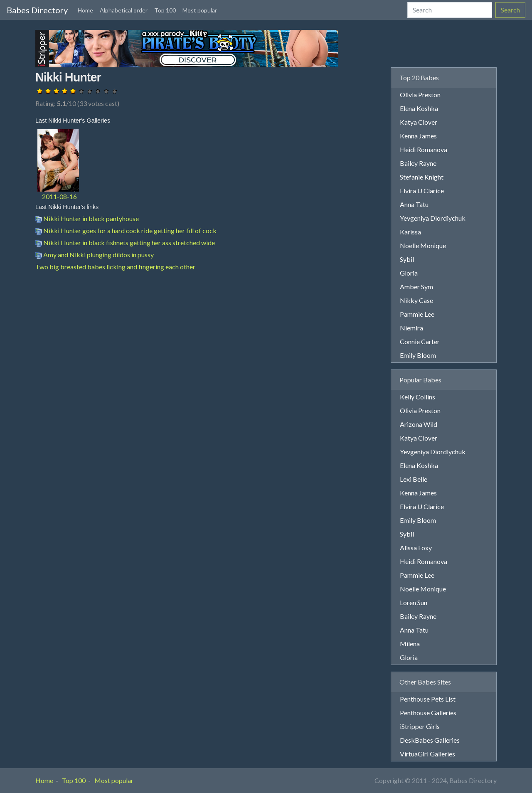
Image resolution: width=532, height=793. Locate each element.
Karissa (410, 232)
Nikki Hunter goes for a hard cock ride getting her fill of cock (126, 230)
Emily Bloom (418, 355)
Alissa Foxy (416, 548)
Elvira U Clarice (422, 191)
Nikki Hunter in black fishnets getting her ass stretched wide (125, 243)
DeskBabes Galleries (430, 740)
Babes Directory (37, 10)
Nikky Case (416, 300)
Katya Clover (419, 122)
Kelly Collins (417, 397)
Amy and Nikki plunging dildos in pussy (95, 255)
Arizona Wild (419, 424)
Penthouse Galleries (428, 713)
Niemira (411, 328)
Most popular (200, 10)
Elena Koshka (419, 108)
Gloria (409, 273)
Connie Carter (420, 341)
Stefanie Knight (422, 177)
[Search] (450, 10)
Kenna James (418, 136)
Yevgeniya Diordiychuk (433, 218)
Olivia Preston (420, 95)
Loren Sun (414, 602)
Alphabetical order (124, 10)
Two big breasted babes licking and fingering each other (115, 267)
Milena (410, 644)
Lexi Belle (414, 479)
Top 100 (165, 10)
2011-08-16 (59, 196)
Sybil (407, 259)
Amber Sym (416, 287)
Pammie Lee (417, 314)
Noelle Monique (423, 245)
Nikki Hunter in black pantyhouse (87, 218)
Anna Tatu (414, 204)
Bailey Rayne (418, 163)
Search (510, 10)
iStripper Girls (420, 726)
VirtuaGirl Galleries (427, 754)
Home (85, 10)
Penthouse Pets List (428, 699)
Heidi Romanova (424, 149)
